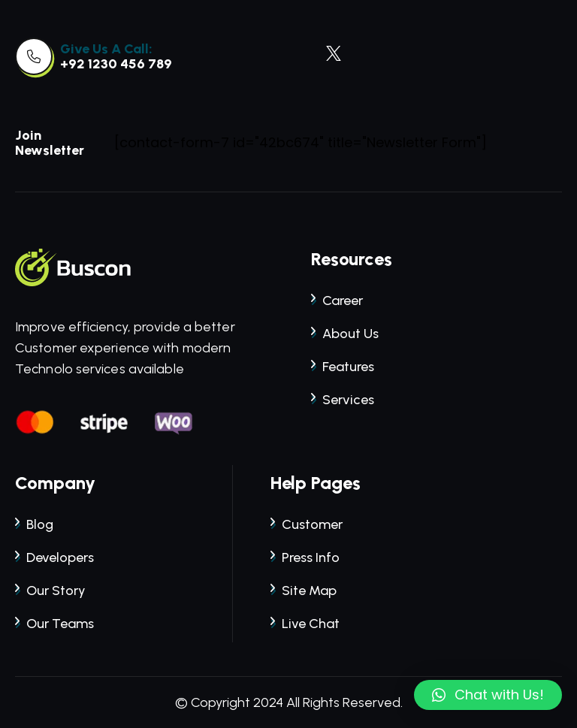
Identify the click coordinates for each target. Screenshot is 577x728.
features (343, 367)
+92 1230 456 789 (116, 64)
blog (34, 524)
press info (305, 557)
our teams (54, 624)
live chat (305, 624)
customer (307, 524)
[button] (488, 695)
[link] (34, 56)
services (343, 400)
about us (345, 334)
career (337, 301)
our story (50, 591)
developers (54, 557)
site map (304, 591)
